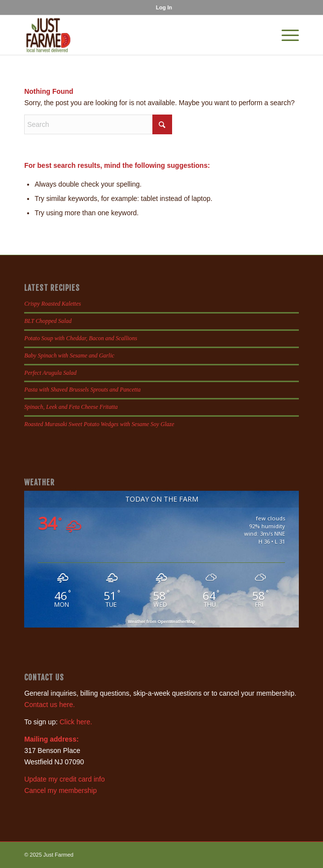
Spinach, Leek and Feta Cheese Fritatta (71, 407)
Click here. (76, 722)
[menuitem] (164, 7)
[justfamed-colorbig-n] (134, 35)
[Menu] (285, 35)
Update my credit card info (64, 779)
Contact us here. (50, 705)
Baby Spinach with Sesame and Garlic (69, 355)
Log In (164, 7)
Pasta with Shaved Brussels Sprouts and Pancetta (82, 390)
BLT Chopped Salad (48, 321)
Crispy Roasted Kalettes (53, 304)
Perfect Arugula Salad (50, 373)
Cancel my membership (60, 790)
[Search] (98, 124)
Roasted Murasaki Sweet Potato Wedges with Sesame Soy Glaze (99, 424)
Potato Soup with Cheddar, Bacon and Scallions (81, 338)
